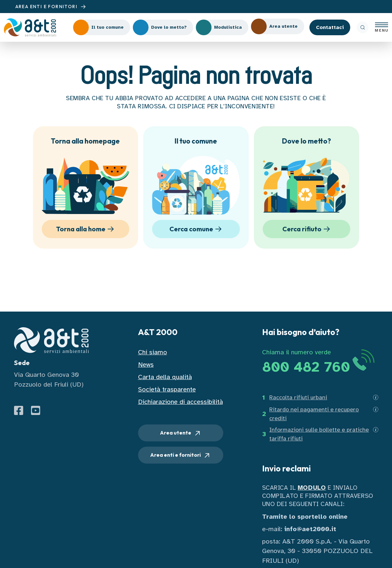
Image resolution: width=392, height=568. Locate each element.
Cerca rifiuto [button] (307, 229)
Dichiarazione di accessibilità (180, 402)
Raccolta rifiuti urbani (298, 397)
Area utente (181, 433)
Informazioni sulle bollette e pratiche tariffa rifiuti (319, 434)
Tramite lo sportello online (305, 517)
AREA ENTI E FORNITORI (52, 7)
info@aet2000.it (310, 529)
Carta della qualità (165, 377)
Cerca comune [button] (197, 229)
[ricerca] (363, 27)
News (146, 365)
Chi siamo (153, 352)
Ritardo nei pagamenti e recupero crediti (314, 414)
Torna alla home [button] (86, 229)
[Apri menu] (382, 27)
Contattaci (330, 27)
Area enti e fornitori (180, 455)
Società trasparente (167, 389)
